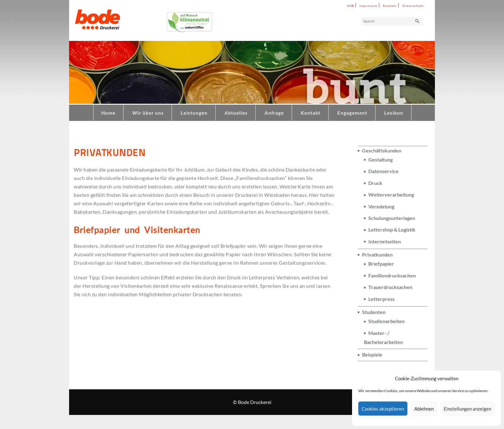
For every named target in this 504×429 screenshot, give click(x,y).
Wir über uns (148, 113)
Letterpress (381, 299)
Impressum (368, 6)
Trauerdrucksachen (390, 287)
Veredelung (381, 206)
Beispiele (372, 354)
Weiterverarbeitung (391, 195)
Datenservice (383, 171)
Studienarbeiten (386, 321)
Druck (375, 183)
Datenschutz (413, 6)
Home (108, 113)
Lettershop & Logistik (392, 229)
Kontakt (390, 6)
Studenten (374, 312)
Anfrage (274, 113)
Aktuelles (236, 113)
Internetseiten (385, 241)
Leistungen (194, 113)
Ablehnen (424, 409)
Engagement (352, 113)
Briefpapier (381, 264)
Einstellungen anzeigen (467, 409)
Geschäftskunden (382, 150)
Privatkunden (377, 254)
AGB (350, 6)
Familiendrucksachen (392, 275)
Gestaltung (381, 160)
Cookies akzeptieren (383, 409)
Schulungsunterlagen (392, 218)
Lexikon (394, 113)
